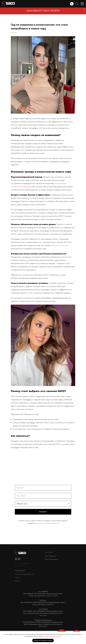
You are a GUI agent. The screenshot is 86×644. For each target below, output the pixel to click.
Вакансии (18, 594)
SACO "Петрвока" (50, 569)
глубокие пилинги (63, 257)
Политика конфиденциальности (24, 587)
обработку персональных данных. (52, 636)
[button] (82, 4)
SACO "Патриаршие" (52, 572)
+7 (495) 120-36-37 (24, 577)
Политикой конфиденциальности (48, 536)
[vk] (16, 572)
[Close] (84, 9)
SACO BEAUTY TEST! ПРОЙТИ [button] (43, 11)
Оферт (17, 590)
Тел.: (16, 577)
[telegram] (19, 572)
